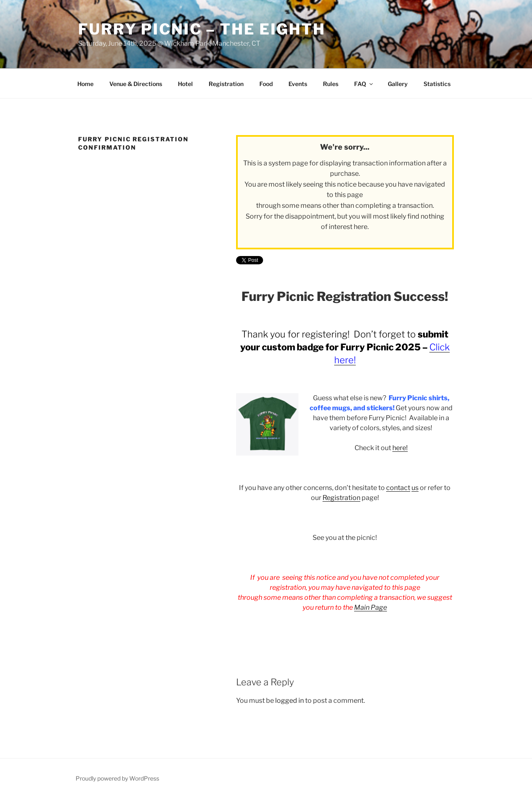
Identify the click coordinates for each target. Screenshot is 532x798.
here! (400, 448)
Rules (331, 84)
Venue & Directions (136, 84)
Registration (226, 84)
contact (398, 488)
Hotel (185, 84)
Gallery (398, 84)
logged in (289, 701)
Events (298, 84)
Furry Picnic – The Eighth (202, 29)
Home (85, 84)
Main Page (371, 607)
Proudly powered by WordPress (117, 778)
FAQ (364, 84)
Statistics (437, 84)
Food (266, 84)
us (415, 488)
